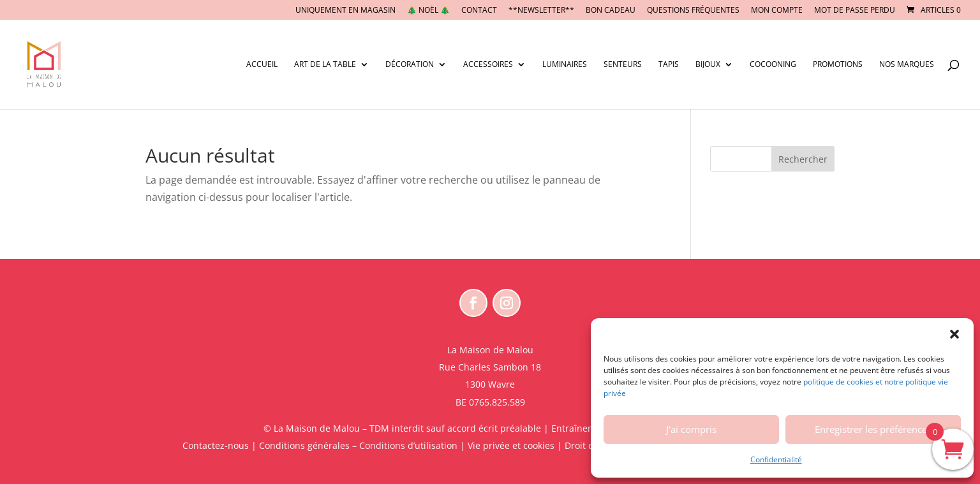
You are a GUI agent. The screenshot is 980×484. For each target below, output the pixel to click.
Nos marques (907, 65)
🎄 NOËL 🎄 (428, 11)
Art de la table (325, 65)
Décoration (410, 65)
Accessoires (488, 65)
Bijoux (708, 65)
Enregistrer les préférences (873, 429)
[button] (954, 334)
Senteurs (623, 65)
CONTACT (479, 11)
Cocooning (773, 65)
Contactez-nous (216, 445)
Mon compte (777, 11)
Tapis (669, 65)
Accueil (262, 65)
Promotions (838, 65)
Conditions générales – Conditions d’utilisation (358, 445)
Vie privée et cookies (511, 445)
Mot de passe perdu (855, 11)
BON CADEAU (611, 11)
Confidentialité (776, 459)
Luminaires (565, 65)
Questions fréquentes (693, 11)
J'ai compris (691, 429)
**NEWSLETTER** (541, 11)
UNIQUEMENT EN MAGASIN (345, 11)
